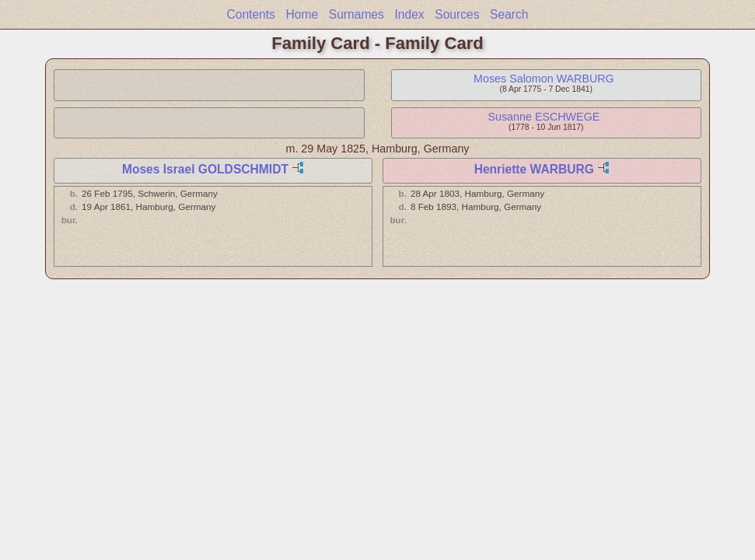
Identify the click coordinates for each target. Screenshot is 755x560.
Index (409, 14)
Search (509, 14)
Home (302, 14)
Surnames (357, 14)
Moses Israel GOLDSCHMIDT (205, 169)
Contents (250, 14)
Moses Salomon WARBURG (544, 79)
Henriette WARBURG (534, 169)
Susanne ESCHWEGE (544, 117)
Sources (457, 14)
